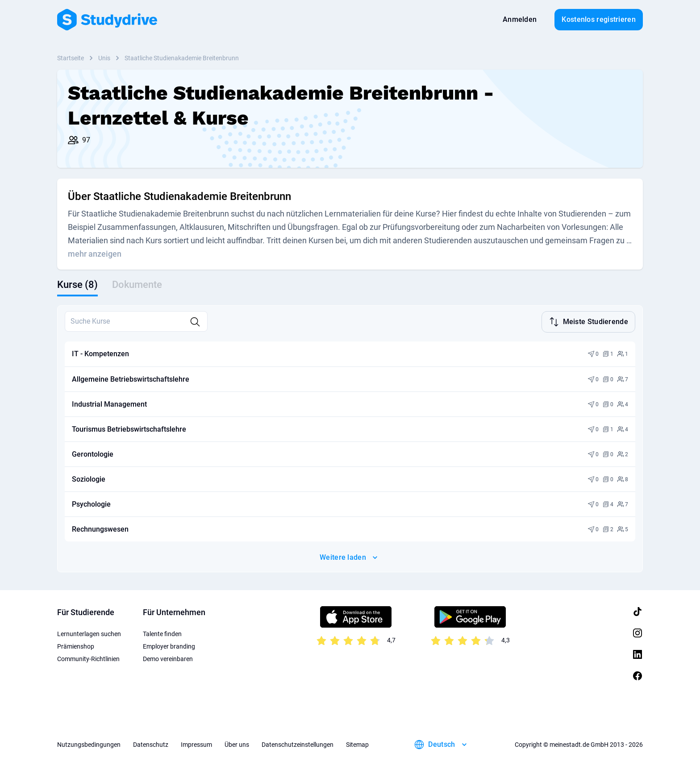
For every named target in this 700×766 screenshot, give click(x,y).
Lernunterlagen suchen (89, 633)
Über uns (237, 744)
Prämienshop (76, 645)
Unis (104, 58)
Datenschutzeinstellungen (298, 744)
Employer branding (169, 645)
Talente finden (162, 633)
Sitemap (357, 744)
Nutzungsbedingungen (89, 744)
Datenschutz (151, 744)
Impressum (196, 744)
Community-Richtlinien (88, 658)
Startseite (71, 58)
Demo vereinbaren (168, 658)
